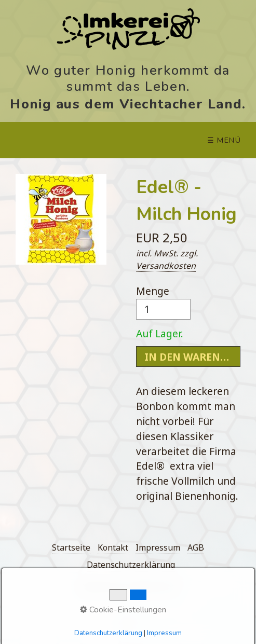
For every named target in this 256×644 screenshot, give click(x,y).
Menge (163, 302)
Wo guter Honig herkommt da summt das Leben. (128, 78)
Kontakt (113, 547)
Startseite (71, 547)
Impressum (158, 547)
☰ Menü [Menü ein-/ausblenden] (224, 140)
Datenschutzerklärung (131, 565)
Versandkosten (166, 266)
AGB (196, 547)
